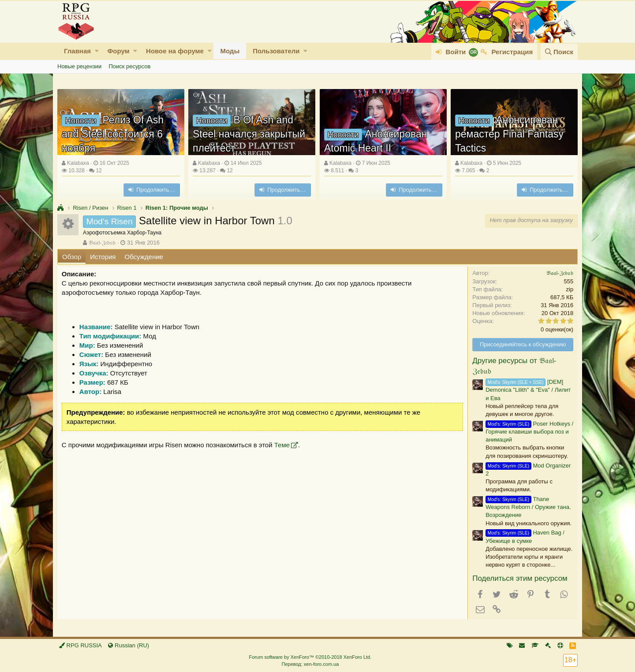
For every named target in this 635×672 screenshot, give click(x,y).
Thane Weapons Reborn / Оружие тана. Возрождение (528, 507)
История (103, 257)
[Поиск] (559, 52)
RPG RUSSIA (80, 645)
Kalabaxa (78, 163)
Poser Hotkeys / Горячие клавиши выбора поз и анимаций (529, 432)
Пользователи (276, 51)
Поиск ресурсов (129, 66)
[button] (97, 51)
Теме (282, 445)
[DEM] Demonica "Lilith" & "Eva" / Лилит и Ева (528, 390)
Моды (230, 51)
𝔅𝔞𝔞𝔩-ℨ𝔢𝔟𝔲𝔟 (102, 243)
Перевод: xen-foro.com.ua (310, 664)
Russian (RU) (129, 645)
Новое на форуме (175, 51)
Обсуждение (144, 257)
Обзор (72, 257)
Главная (77, 51)
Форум (118, 51)
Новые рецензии (79, 66)
